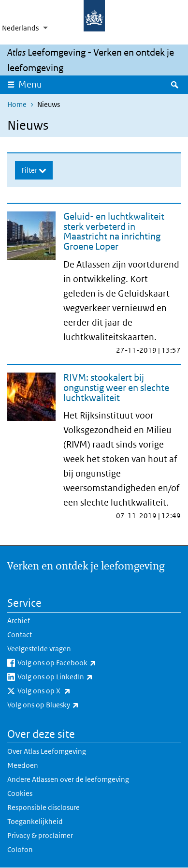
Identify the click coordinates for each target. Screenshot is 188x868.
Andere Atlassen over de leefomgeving (68, 779)
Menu (33, 84)
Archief (19, 621)
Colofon (20, 849)
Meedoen (23, 765)
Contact (20, 635)
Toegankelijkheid (35, 821)
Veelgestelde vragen (39, 649)
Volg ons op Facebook (78, 663)
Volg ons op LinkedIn (76, 677)
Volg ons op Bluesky (64, 705)
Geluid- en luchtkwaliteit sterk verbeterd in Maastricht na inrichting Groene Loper (114, 231)
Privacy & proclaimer (40, 835)
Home (17, 104)
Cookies (20, 793)
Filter (30, 170)
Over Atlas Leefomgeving (47, 751)
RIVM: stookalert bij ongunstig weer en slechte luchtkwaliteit (116, 388)
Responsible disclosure (43, 807)
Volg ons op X (65, 691)
